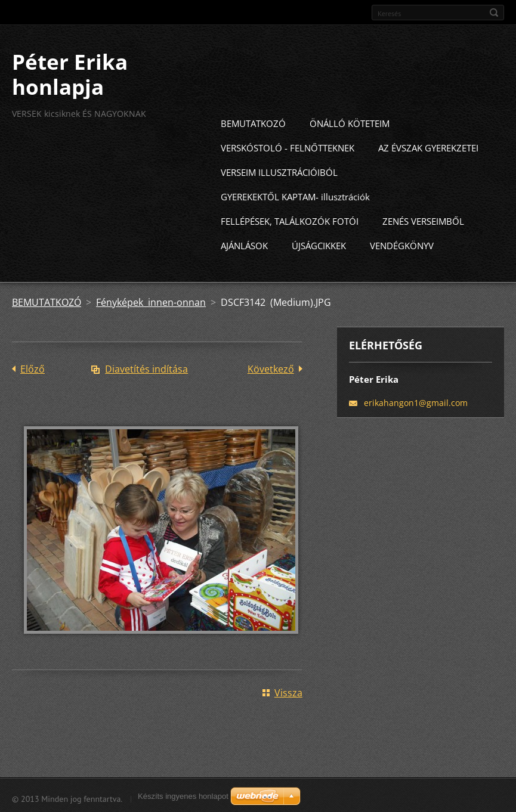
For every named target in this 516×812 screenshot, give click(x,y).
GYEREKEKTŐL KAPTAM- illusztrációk (295, 194)
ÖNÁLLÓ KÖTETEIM (350, 121)
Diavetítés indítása (146, 367)
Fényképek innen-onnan (151, 300)
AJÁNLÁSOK (244, 243)
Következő (271, 367)
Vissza (288, 690)
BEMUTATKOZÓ (253, 121)
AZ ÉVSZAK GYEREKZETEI (428, 145)
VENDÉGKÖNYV (402, 243)
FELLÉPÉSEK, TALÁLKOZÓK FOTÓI (290, 219)
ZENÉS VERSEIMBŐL (423, 219)
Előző (33, 367)
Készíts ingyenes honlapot (183, 796)
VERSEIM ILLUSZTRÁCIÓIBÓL (279, 170)
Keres (494, 13)
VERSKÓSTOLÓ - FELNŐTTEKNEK (288, 145)
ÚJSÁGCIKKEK (319, 243)
